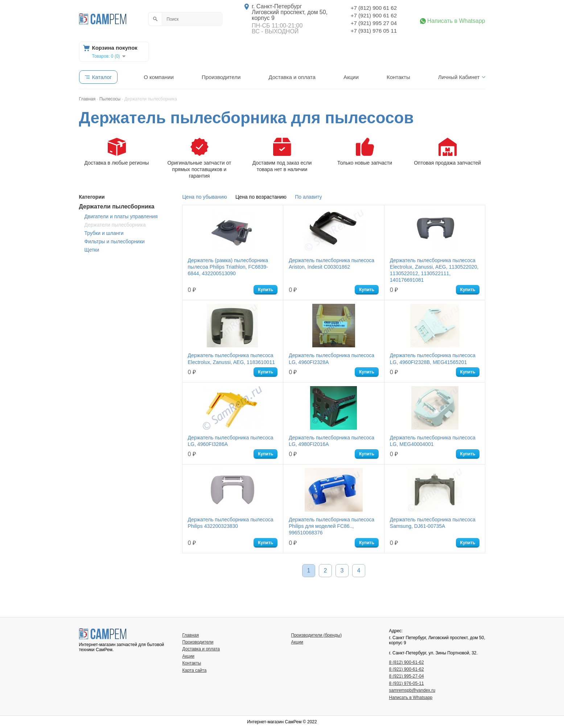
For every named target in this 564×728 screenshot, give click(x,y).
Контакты (398, 77)
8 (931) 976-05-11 (407, 683)
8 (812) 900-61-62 (407, 662)
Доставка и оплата (292, 77)
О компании (159, 77)
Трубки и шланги (104, 233)
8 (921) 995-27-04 (407, 676)
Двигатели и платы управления (121, 216)
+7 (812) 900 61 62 (374, 8)
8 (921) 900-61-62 (407, 669)
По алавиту (308, 197)
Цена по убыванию (205, 197)
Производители (221, 77)
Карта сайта (195, 670)
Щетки (92, 250)
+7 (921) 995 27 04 (374, 23)
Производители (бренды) (317, 635)
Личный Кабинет (459, 77)
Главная (191, 635)
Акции (351, 77)
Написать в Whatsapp (456, 21)
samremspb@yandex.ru (412, 690)
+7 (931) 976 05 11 (374, 31)
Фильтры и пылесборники (115, 241)
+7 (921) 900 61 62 (374, 15)
